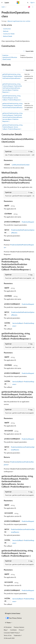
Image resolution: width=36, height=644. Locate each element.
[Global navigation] (2, 3)
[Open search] (28, 3)
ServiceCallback (18, 323)
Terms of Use (8, 635)
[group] (19, 155)
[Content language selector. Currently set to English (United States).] (13, 613)
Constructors (7, 29)
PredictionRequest (28, 222)
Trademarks (17, 635)
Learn (3, 7)
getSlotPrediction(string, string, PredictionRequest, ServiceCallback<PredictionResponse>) (12, 98)
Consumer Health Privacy (11, 633)
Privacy (21, 630)
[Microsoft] (18, 3)
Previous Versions (19, 627)
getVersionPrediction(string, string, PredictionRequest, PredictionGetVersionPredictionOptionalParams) (13, 105)
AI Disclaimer (8, 627)
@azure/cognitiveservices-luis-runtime (19, 21)
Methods (6, 31)
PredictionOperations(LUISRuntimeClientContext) (10, 57)
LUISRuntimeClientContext (21, 165)
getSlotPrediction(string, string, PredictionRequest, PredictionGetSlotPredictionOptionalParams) (12, 76)
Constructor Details (9, 34)
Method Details (8, 36)
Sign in (32, 2)
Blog (5, 630)
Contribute (13, 630)
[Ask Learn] (29, 7)
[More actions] (33, 7)
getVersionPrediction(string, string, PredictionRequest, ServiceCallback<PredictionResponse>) (13, 127)
